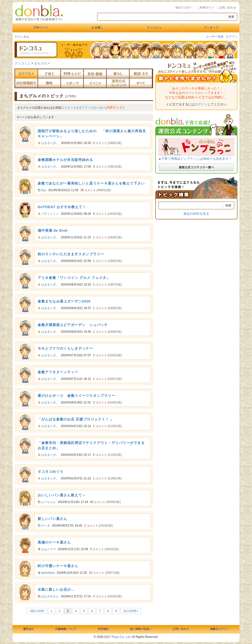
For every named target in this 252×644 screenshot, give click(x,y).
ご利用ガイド (206, 8)
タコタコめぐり (51, 472)
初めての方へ (184, 8)
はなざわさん (50, 596)
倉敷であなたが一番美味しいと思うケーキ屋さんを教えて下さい (91, 183)
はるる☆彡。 (50, 143)
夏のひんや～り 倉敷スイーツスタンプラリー (76, 396)
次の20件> (131, 611)
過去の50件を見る (196, 214)
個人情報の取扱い (141, 629)
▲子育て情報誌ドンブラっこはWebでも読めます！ (195, 159)
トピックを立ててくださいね (83, 108)
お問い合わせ (227, 8)
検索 (231, 17)
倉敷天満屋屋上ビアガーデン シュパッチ (73, 325)
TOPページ (41, 28)
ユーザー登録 (215, 37)
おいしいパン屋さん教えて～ (62, 495)
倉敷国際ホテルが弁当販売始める (65, 160)
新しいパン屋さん (52, 519)
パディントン (50, 214)
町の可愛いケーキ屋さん (58, 566)
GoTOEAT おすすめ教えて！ (62, 207)
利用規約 (103, 629)
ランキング (211, 28)
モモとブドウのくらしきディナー (65, 348)
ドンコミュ (154, 28)
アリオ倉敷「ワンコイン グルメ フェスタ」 (74, 278)
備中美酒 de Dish (53, 230)
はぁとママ (48, 549)
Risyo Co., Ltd (121, 637)
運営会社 (29, 629)
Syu (44, 190)
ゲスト (19, 37)
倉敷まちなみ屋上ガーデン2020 (64, 301)
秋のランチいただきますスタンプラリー (71, 254)
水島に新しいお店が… (56, 589)
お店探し (97, 28)
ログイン (232, 37)
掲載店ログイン (220, 629)
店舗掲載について (66, 629)
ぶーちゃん (48, 502)
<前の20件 (37, 611)
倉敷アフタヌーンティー (58, 372)
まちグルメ (42, 63)
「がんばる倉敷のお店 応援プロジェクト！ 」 (76, 419)
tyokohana (48, 573)
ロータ (46, 526)
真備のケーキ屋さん (54, 542)
